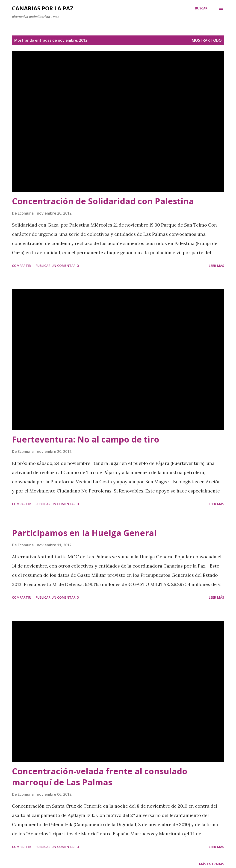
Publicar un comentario (57, 266)
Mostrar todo (207, 40)
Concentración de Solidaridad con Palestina (103, 201)
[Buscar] (201, 8)
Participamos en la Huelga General (84, 533)
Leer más (216, 266)
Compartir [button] (21, 266)
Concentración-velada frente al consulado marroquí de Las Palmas (100, 777)
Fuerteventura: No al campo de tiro (86, 439)
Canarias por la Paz (43, 8)
